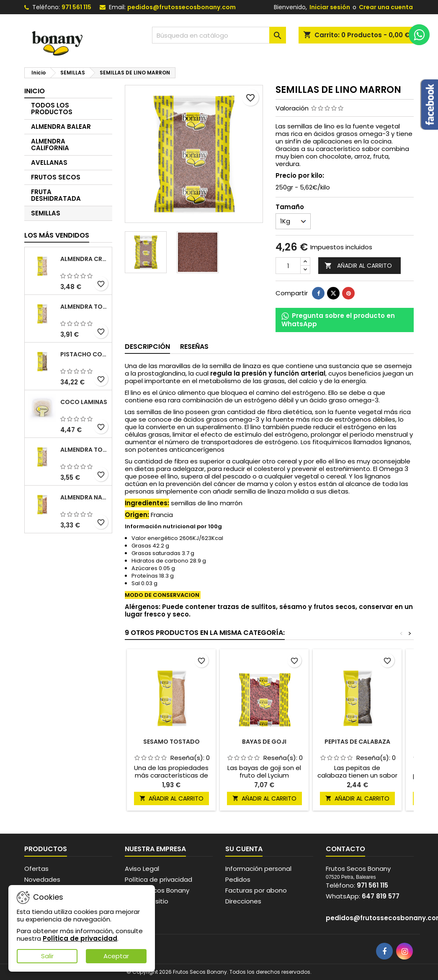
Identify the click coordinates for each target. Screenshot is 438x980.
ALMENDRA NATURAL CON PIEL (84, 497)
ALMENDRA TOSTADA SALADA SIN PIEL (84, 450)
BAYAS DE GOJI (264, 742)
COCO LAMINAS (84, 402)
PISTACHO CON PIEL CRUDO (84, 354)
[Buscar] (219, 35)
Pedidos (238, 879)
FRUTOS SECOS (56, 177)
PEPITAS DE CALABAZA (357, 742)
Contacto (345, 849)
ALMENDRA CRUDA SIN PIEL (84, 259)
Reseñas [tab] (194, 347)
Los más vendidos (57, 235)
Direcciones (243, 901)
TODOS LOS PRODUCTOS (52, 109)
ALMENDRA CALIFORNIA (50, 145)
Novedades (42, 879)
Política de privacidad (158, 879)
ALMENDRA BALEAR (61, 127)
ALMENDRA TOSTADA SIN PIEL (84, 307)
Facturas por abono (256, 890)
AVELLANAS (49, 162)
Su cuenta (244, 849)
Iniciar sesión (330, 7)
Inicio (35, 91)
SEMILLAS (46, 213)
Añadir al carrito (358, 266)
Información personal (258, 869)
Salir (47, 956)
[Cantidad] (288, 266)
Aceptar (116, 956)
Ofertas (36, 869)
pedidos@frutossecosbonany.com (182, 7)
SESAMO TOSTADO (171, 742)
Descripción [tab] (147, 347)
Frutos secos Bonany (157, 890)
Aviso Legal (142, 869)
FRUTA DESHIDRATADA (56, 195)
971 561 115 (76, 7)
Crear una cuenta (386, 7)
